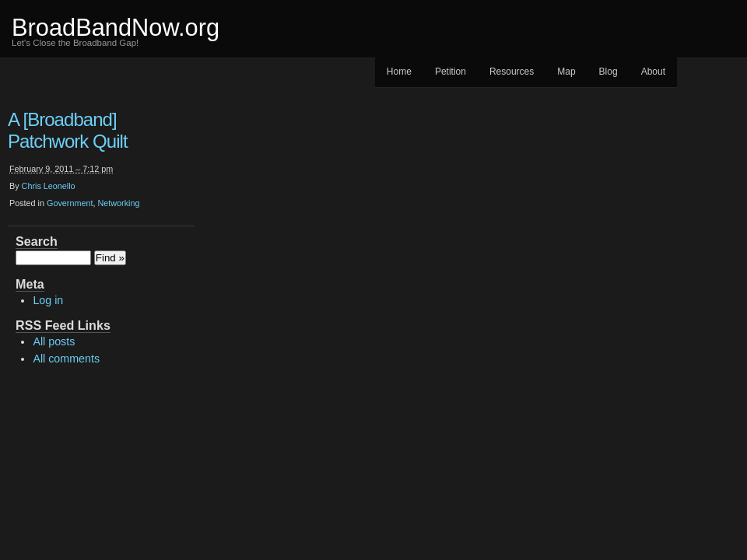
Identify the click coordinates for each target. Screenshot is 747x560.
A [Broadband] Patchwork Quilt (68, 130)
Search (37, 241)
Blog (608, 72)
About (653, 72)
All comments (66, 359)
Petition (451, 72)
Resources (512, 72)
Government (70, 203)
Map (566, 72)
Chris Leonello (49, 186)
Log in (48, 300)
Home (399, 72)
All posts (54, 341)
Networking (118, 203)
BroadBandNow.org (116, 28)
